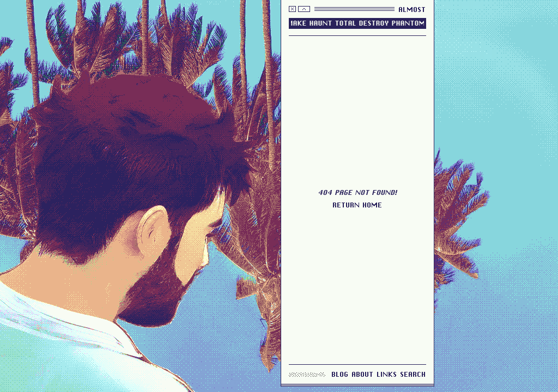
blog (340, 374)
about (363, 374)
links (387, 374)
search (413, 374)
